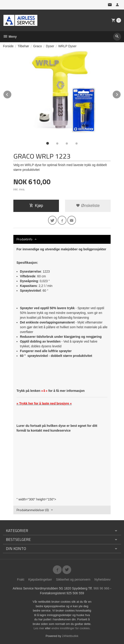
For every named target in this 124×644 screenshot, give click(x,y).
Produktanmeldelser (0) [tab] (33, 510)
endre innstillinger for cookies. (71, 628)
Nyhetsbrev (103, 579)
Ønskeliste (88, 206)
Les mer (39, 628)
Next (121, 94)
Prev (12, 94)
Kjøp (36, 206)
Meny (10, 37)
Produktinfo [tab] (24, 239)
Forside (8, 46)
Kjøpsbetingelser (40, 579)
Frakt (21, 579)
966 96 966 (101, 588)
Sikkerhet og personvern (73, 579)
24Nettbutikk (70, 636)
